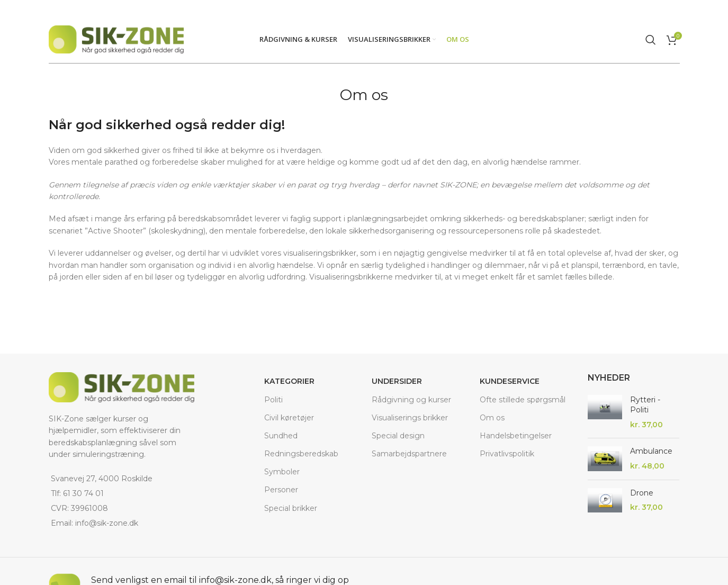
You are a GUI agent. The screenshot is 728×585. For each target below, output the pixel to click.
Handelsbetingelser (516, 436)
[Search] (651, 39)
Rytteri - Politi (645, 405)
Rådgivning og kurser (411, 399)
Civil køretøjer (289, 418)
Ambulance (651, 451)
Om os (492, 418)
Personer (281, 490)
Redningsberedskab (301, 454)
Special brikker (291, 508)
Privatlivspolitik (507, 454)
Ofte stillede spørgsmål (523, 399)
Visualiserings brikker (410, 418)
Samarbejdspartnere (409, 454)
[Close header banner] (715, 8)
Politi (273, 399)
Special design (398, 436)
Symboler (282, 472)
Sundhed (281, 436)
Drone (642, 493)
